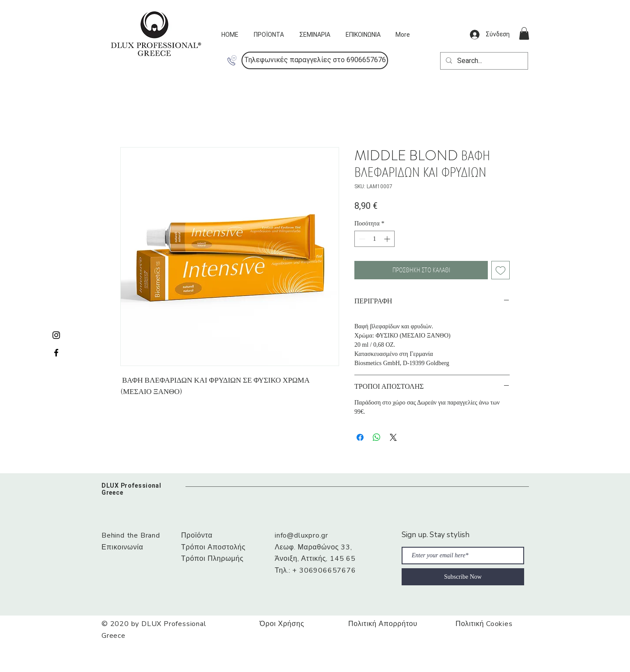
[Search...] (483, 61)
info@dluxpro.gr (301, 535)
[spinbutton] (374, 239)
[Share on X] (393, 437)
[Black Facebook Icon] (56, 353)
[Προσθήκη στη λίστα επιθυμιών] (500, 270)
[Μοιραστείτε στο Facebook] (360, 437)
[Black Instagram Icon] (56, 335)
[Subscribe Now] (463, 577)
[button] (315, 60)
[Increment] (388, 239)
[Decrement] (361, 239)
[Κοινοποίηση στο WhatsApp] (377, 437)
